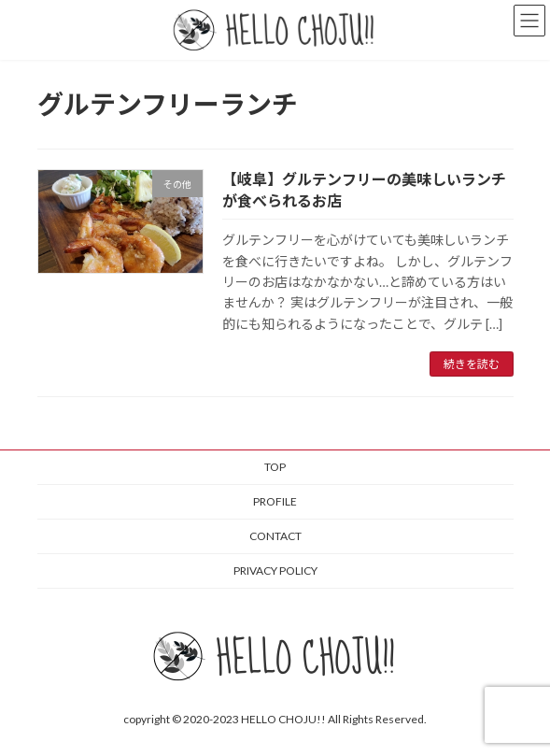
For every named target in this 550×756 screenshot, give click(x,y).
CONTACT (275, 536)
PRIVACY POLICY (275, 571)
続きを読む (472, 364)
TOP (275, 467)
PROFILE (275, 501)
